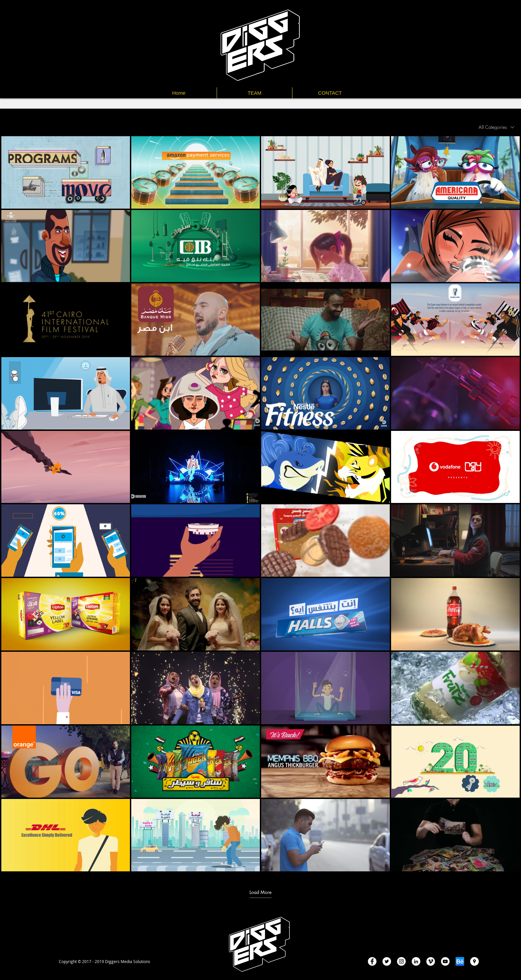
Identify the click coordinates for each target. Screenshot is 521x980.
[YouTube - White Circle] (445, 961)
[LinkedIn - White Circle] (416, 961)
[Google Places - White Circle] (474, 961)
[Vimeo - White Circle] (431, 961)
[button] (330, 93)
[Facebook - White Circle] (372, 961)
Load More (260, 892)
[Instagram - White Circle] (401, 961)
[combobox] (496, 127)
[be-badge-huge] (460, 961)
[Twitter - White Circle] (387, 961)
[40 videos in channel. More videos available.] (260, 504)
